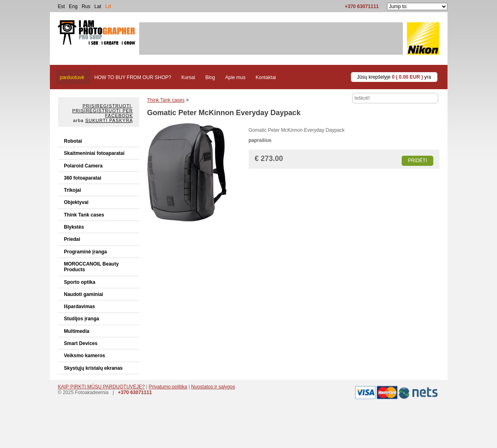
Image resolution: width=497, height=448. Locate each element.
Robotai (73, 141)
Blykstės (74, 227)
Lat (98, 6)
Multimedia (77, 331)
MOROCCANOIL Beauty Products (91, 267)
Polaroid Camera (83, 166)
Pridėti (417, 161)
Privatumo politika (168, 387)
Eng (73, 6)
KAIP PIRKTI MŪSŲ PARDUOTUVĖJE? (101, 387)
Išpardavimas (80, 307)
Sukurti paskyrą (109, 120)
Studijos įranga (82, 319)
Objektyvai (76, 202)
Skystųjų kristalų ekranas (94, 368)
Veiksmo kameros (85, 356)
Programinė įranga (86, 252)
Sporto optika (80, 282)
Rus (86, 6)
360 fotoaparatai (83, 178)
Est (61, 6)
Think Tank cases (84, 215)
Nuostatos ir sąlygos (213, 387)
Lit (108, 6)
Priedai (72, 239)
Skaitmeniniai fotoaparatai (94, 153)
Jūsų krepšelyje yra (394, 77)
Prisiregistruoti (107, 106)
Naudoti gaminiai (84, 294)
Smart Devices (81, 343)
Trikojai (73, 190)
